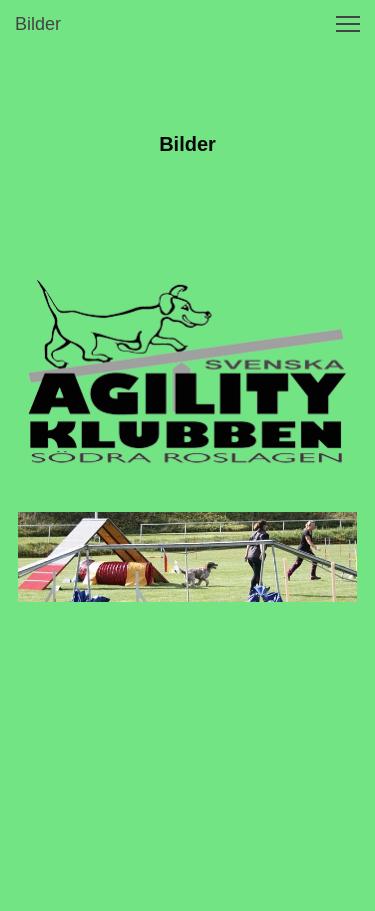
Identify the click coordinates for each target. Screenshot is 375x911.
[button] (348, 24)
